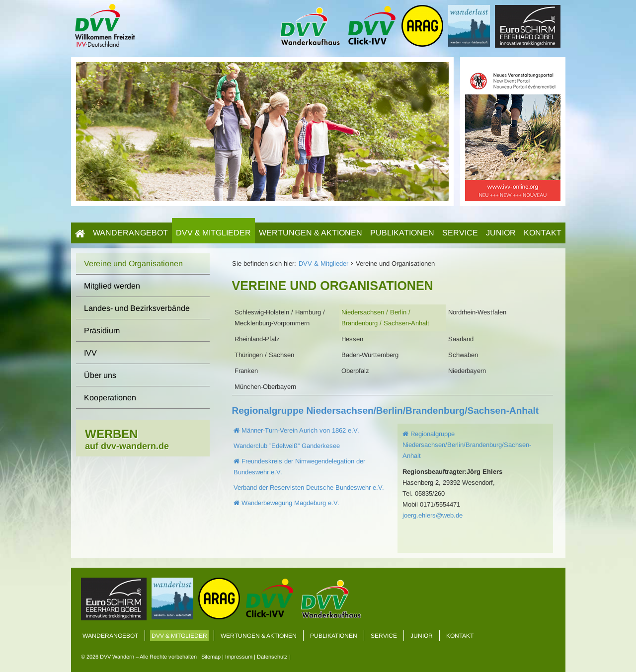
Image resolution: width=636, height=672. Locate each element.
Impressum (239, 657)
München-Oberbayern (265, 387)
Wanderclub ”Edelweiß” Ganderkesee (287, 446)
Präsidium (102, 331)
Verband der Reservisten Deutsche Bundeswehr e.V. (309, 487)
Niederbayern (467, 371)
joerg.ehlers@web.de (433, 515)
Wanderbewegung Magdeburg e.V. (286, 503)
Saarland (461, 339)
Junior (501, 233)
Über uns (100, 375)
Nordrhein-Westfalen (477, 312)
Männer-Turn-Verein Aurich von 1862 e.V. (296, 430)
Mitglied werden (112, 286)
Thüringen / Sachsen (264, 355)
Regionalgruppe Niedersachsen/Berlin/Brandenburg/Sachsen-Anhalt (386, 411)
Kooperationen (110, 398)
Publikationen (402, 233)
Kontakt (543, 233)
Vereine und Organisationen (133, 263)
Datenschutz (272, 657)
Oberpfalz (355, 371)
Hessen (352, 339)
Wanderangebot (130, 233)
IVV (90, 353)
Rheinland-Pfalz (257, 339)
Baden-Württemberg (370, 355)
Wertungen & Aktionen (311, 233)
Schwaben (463, 355)
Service (460, 233)
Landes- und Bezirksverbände (137, 308)
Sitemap (211, 657)
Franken (246, 371)
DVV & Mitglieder (213, 233)
